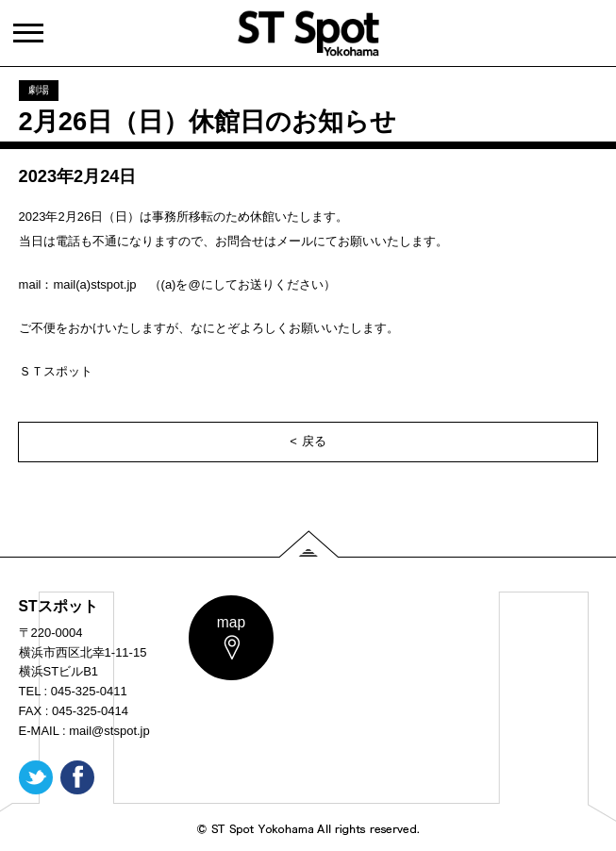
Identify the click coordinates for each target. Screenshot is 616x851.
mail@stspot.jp (109, 731)
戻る (314, 441)
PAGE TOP (308, 544)
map (231, 622)
